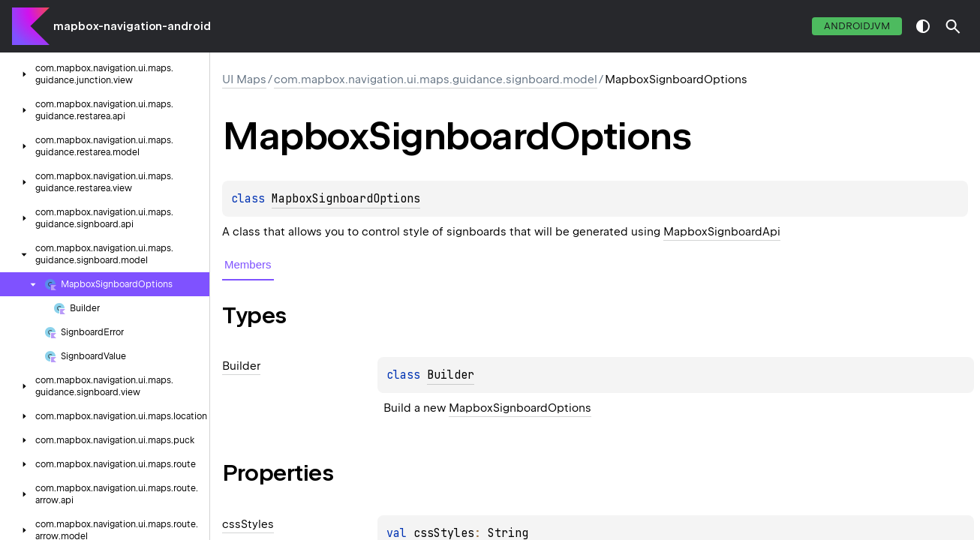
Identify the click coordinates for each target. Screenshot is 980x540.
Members (248, 264)
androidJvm (857, 26)
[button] (953, 26)
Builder (451, 375)
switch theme (923, 26)
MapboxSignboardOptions (346, 199)
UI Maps (244, 79)
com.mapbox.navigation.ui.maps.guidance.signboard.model (436, 79)
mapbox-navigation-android (132, 26)
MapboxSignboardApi (722, 232)
